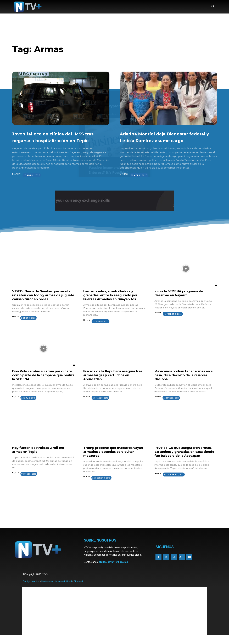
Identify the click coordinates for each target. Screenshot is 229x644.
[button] (213, 7)
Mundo (87, 484)
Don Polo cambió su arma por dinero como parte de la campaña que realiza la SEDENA (43, 382)
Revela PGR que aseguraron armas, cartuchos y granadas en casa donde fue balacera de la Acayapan (183, 461)
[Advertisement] (115, 526)
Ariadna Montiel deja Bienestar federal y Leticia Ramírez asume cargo (167, 140)
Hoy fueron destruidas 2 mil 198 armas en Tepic (41, 457)
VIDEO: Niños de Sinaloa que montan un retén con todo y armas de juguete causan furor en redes (43, 304)
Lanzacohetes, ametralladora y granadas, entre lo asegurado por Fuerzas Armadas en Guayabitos (114, 302)
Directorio (79, 589)
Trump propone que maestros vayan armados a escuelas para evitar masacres (112, 459)
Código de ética (31, 589)
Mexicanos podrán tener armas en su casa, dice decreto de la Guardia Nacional (185, 382)
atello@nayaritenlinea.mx (113, 570)
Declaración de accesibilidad (57, 589)
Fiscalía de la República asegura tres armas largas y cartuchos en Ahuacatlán (113, 382)
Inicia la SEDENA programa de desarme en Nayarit (182, 300)
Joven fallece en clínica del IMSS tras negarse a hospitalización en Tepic (53, 140)
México (124, 181)
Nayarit (17, 181)
